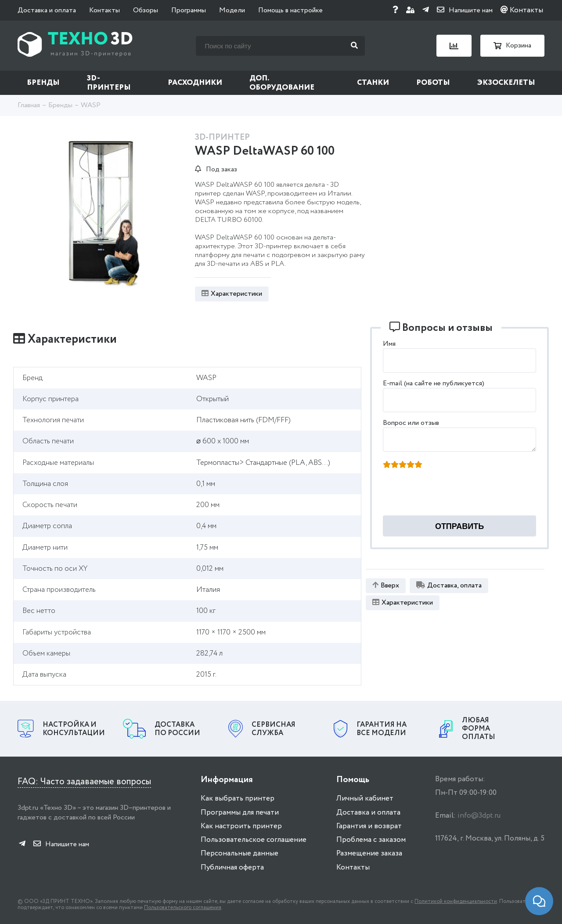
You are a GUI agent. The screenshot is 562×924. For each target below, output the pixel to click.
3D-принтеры (109, 83)
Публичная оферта (232, 868)
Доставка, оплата (449, 585)
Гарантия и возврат (369, 826)
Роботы (433, 83)
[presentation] (450, 495)
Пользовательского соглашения (183, 908)
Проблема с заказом (371, 840)
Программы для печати (240, 813)
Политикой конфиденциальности (456, 901)
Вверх (386, 585)
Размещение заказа (369, 853)
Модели (232, 10)
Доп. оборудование (282, 83)
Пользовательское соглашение (254, 840)
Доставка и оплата (47, 10)
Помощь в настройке (290, 10)
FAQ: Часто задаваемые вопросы (84, 782)
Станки (373, 83)
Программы (189, 10)
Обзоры (146, 10)
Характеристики (232, 294)
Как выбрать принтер (238, 799)
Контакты (104, 10)
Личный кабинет (365, 799)
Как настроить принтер (241, 826)
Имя (389, 344)
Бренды (43, 83)
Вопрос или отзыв (411, 423)
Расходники (195, 83)
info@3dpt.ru (479, 816)
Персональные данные (240, 853)
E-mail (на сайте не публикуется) (434, 383)
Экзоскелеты (506, 83)
